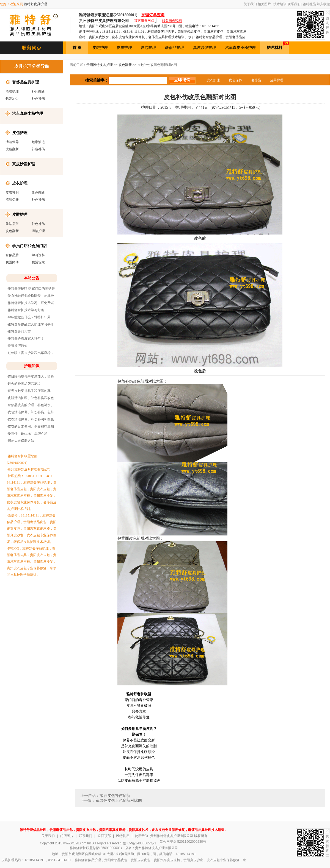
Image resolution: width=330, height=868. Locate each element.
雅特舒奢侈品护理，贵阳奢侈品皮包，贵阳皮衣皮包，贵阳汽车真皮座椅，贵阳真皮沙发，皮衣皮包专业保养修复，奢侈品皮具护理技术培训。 (124, 830)
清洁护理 (12, 91)
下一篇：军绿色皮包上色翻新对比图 (111, 801)
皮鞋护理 (100, 48)
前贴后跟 (12, 224)
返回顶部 (104, 836)
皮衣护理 (124, 48)
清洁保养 (12, 142)
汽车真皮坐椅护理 (28, 113)
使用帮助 (141, 836)
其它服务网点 (144, 21)
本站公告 (32, 278)
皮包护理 (148, 48)
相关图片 (264, 4)
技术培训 (280, 4)
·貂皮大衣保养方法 (20, 441)
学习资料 (38, 255)
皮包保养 (235, 80)
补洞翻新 (38, 91)
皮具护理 (277, 80)
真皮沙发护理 (205, 48)
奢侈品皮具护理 (26, 82)
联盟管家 (38, 262)
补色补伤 (38, 99)
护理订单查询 (153, 15)
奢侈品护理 (175, 48)
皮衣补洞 (12, 192)
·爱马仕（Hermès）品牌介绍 (27, 434)
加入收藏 (323, 4)
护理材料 (278, 46)
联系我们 (294, 4)
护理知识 (32, 366)
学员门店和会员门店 (29, 246)
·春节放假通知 (17, 346)
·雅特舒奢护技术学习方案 (25, 310)
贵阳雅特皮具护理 (100, 65)
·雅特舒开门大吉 (19, 331)
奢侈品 (256, 80)
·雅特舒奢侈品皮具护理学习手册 (30, 324)
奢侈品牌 (12, 255)
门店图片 (67, 836)
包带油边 (12, 99)
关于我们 (250, 4)
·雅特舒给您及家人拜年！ (25, 339)
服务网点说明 (172, 21)
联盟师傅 (12, 262)
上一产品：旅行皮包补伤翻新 (105, 796)
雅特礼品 (309, 4)
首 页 (77, 48)
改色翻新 (12, 149)
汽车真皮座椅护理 (240, 48)
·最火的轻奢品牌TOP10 (24, 384)
